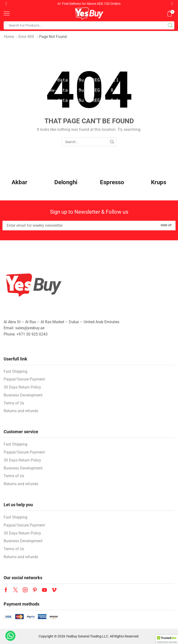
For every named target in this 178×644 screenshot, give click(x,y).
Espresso (112, 182)
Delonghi (66, 182)
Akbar (19, 182)
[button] (6, 4)
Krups (159, 182)
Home (9, 37)
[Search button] (170, 25)
